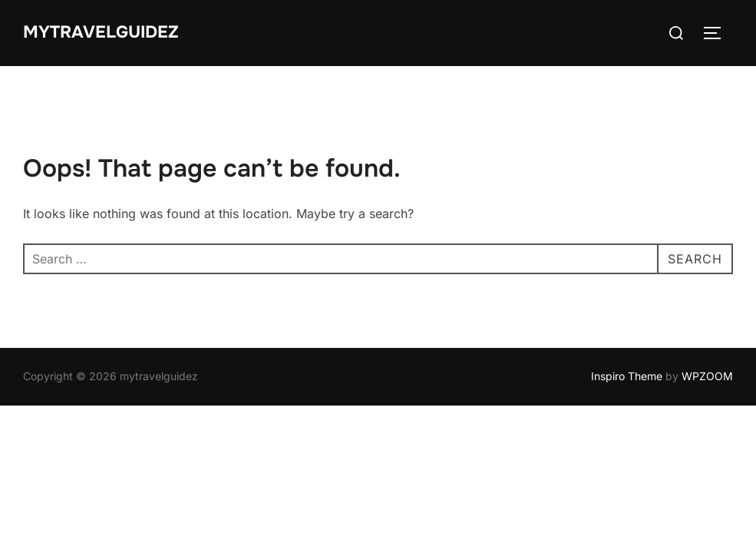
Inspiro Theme (627, 376)
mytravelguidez (101, 32)
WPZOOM (707, 376)
